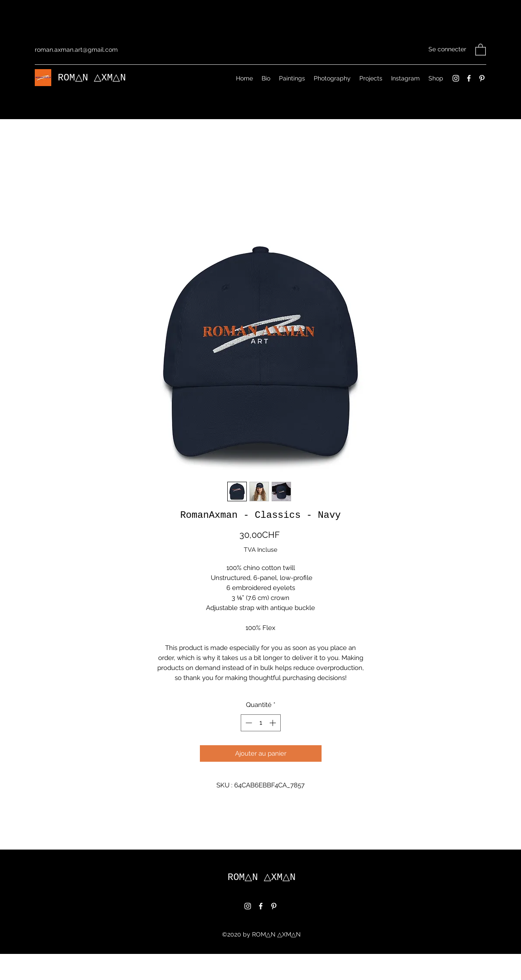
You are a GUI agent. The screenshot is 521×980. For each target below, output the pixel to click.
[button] (481, 49)
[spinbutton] (260, 736)
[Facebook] (469, 78)
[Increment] (274, 736)
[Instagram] (456, 78)
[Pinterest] (482, 78)
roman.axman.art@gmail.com (76, 50)
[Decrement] (248, 736)
